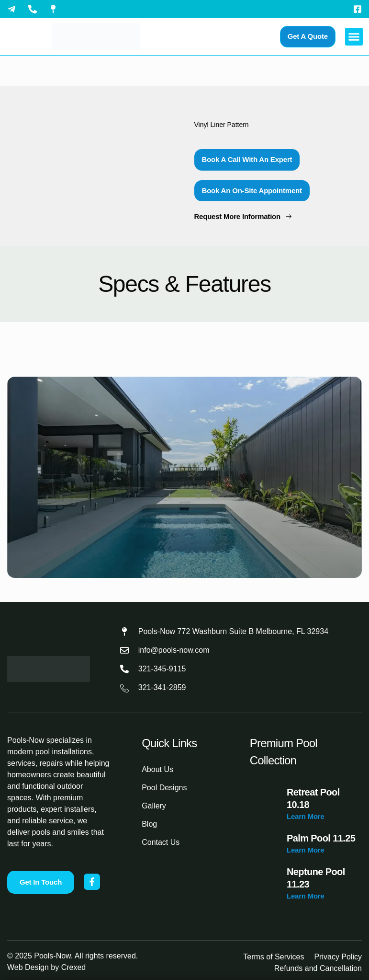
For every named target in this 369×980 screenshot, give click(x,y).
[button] (354, 37)
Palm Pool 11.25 (321, 838)
